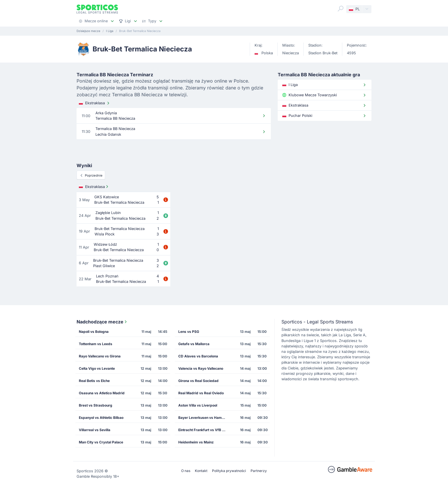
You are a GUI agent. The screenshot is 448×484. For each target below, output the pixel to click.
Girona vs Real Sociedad (198, 381)
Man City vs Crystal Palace (101, 442)
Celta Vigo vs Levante (97, 368)
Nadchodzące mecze (102, 322)
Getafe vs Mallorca (194, 344)
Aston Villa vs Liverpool (198, 405)
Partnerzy (259, 471)
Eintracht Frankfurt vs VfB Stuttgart (204, 430)
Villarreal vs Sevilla (95, 430)
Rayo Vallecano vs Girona (100, 356)
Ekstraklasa (95, 103)
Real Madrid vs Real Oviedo (201, 393)
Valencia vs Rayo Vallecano (201, 368)
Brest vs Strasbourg (96, 405)
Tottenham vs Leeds (96, 344)
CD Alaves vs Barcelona (198, 356)
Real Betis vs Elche (94, 381)
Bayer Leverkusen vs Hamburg (204, 418)
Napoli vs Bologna (94, 332)
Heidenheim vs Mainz (196, 442)
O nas (186, 471)
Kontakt (201, 471)
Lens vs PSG (189, 332)
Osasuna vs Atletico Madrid (102, 393)
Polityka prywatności (229, 471)
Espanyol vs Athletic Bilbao (101, 418)
